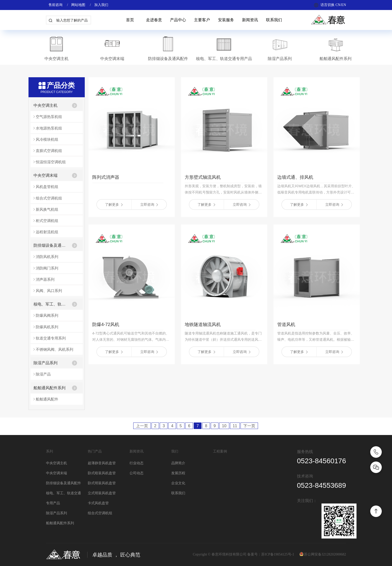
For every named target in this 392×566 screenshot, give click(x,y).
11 (235, 426)
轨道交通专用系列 (51, 338)
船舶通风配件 (47, 399)
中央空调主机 (45, 105)
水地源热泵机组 (49, 128)
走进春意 (154, 20)
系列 (49, 451)
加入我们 (101, 5)
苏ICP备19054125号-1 (278, 554)
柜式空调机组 (47, 221)
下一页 (249, 426)
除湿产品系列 (45, 363)
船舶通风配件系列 (49, 388)
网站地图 (78, 5)
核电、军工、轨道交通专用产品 (51, 304)
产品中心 (178, 20)
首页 (130, 20)
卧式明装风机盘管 (102, 483)
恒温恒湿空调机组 (51, 162)
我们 (175, 451)
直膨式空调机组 (49, 151)
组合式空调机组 (49, 198)
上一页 (142, 426)
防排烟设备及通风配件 (51, 245)
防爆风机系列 (47, 327)
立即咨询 (149, 204)
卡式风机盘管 (98, 503)
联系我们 (274, 20)
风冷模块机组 (47, 139)
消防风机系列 (47, 257)
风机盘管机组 (47, 187)
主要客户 (202, 20)
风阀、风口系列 (49, 291)
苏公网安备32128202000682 (325, 554)
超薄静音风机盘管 (102, 463)
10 (224, 426)
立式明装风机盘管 (102, 493)
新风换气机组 (47, 209)
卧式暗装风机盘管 (102, 473)
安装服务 (226, 20)
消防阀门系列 (47, 268)
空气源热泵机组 (49, 117)
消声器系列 (45, 279)
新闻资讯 (250, 20)
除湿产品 (43, 374)
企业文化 (178, 483)
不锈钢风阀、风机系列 (54, 349)
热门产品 (95, 451)
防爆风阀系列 (47, 315)
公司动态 (136, 473)
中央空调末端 (45, 175)
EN (344, 5)
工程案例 (220, 451)
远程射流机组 (47, 232)
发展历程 (178, 473)
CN (338, 5)
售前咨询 (55, 5)
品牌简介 (178, 463)
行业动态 (136, 463)
